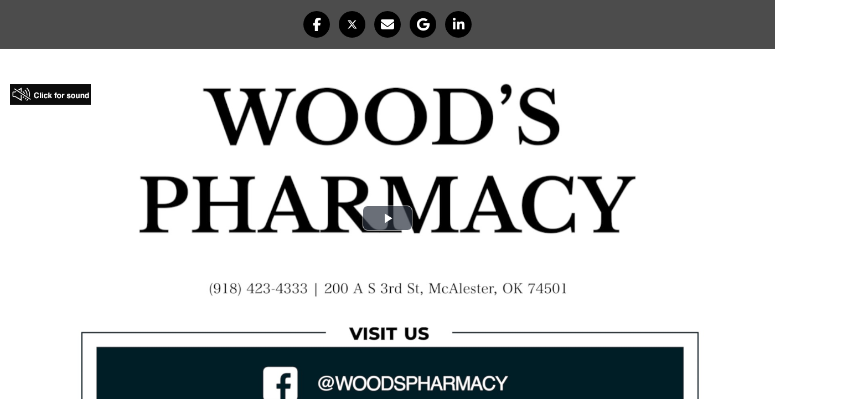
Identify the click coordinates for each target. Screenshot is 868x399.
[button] (317, 24)
